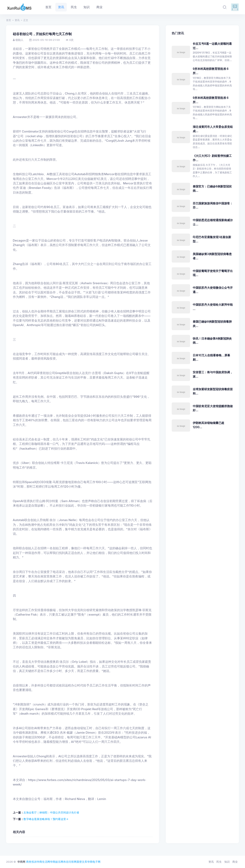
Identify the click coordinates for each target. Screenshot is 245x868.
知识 (227, 862)
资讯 (17, 20)
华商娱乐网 (57, 862)
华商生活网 (43, 862)
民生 (219, 862)
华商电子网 (94, 862)
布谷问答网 (70, 862)
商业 (235, 862)
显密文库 (82, 862)
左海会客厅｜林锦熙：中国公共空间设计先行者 (51, 812)
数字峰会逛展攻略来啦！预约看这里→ (46, 819)
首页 (9, 20)
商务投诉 (31, 862)
